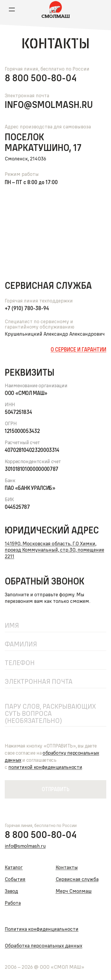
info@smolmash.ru (49, 105)
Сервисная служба (77, 879)
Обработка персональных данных (44, 945)
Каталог (14, 867)
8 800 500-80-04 (41, 78)
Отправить (56, 789)
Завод (11, 891)
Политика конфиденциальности (42, 929)
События (15, 879)
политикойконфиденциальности (45, 767)
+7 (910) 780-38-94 (27, 308)
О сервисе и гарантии (78, 350)
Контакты (67, 867)
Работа (13, 903)
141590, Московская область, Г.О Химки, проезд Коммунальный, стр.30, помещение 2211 (54, 550)
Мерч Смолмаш (74, 891)
